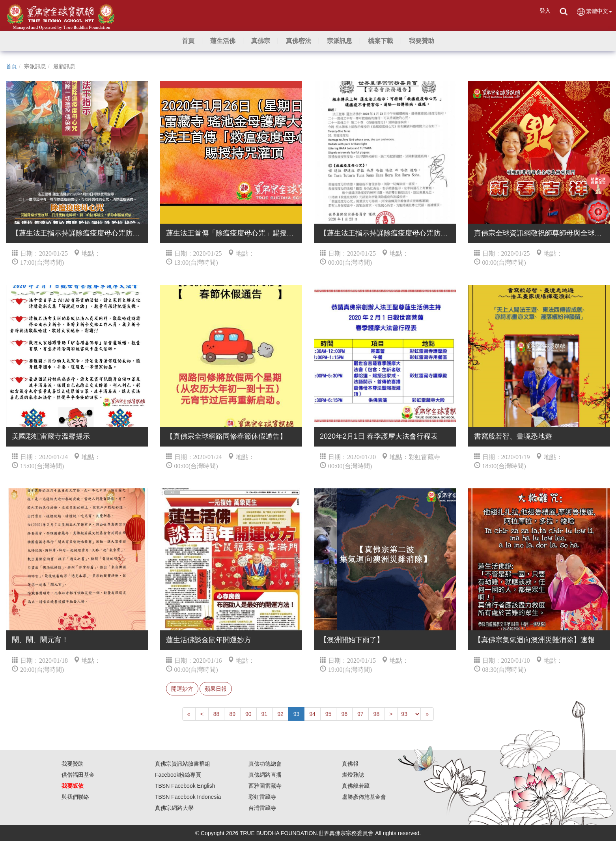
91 (265, 714)
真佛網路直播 (265, 775)
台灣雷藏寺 (262, 808)
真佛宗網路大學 (174, 808)
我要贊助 (73, 764)
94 (312, 714)
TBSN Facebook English (185, 786)
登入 (545, 11)
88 (217, 714)
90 (248, 714)
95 (329, 714)
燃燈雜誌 (353, 775)
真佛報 (350, 764)
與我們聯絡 (75, 797)
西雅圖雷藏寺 (265, 786)
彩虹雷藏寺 (262, 797)
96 (344, 714)
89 (232, 714)
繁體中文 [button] (594, 12)
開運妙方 (182, 689)
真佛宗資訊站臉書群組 (183, 764)
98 (377, 714)
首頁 (11, 66)
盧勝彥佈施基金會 (364, 797)
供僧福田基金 (78, 775)
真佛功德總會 (265, 764)
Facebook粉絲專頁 (178, 775)
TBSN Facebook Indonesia (188, 797)
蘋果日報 (216, 689)
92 (280, 714)
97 (360, 714)
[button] (223, 41)
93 (297, 714)
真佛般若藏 (356, 786)
